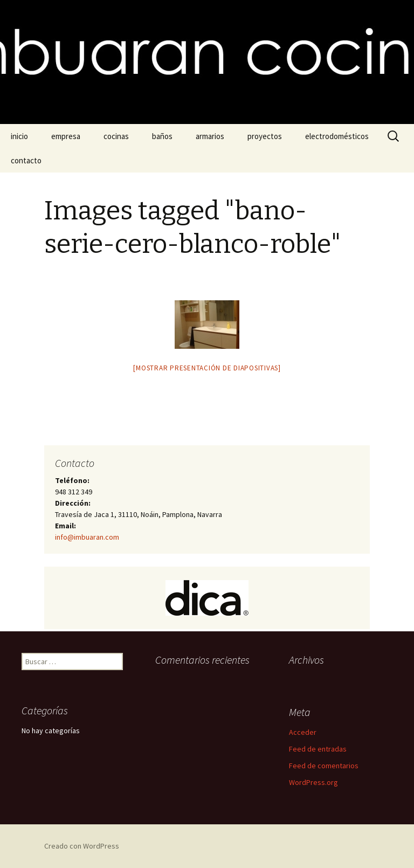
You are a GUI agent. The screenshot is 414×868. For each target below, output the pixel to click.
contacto (26, 160)
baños (162, 136)
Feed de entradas (318, 749)
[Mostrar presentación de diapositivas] (207, 368)
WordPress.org (313, 782)
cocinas (116, 136)
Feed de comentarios (324, 766)
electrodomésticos (337, 136)
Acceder (303, 732)
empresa (66, 136)
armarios (210, 136)
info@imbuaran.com (87, 537)
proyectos (265, 136)
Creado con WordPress (82, 846)
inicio (19, 136)
